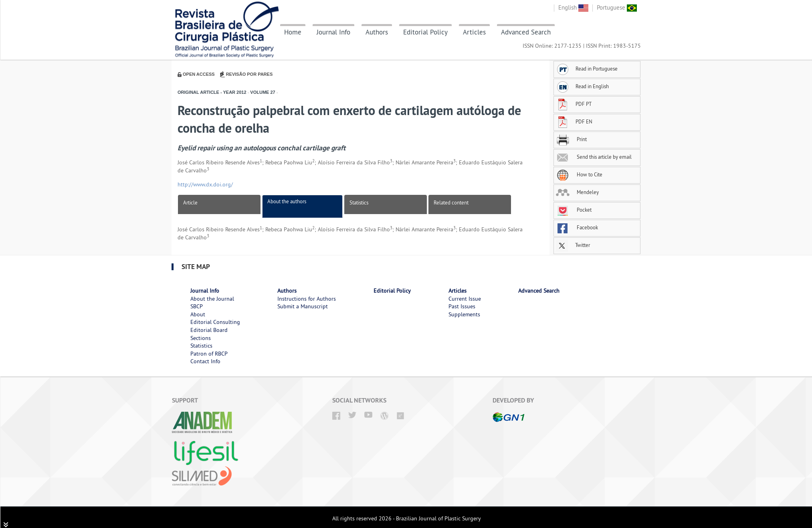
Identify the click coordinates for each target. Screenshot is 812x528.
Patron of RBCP (209, 354)
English (573, 7)
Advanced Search (526, 32)
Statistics (359, 202)
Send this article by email (594, 157)
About (198, 314)
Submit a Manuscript (303, 306)
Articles (474, 32)
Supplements (464, 314)
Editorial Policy (425, 32)
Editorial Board (209, 330)
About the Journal (212, 299)
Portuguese (617, 7)
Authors (377, 32)
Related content (451, 202)
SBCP (197, 306)
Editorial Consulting (215, 322)
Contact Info (205, 361)
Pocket (574, 210)
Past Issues (462, 306)
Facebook (577, 227)
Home (293, 32)
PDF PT (574, 104)
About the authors (287, 201)
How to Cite (579, 174)
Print (571, 139)
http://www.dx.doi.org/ (205, 184)
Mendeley (577, 192)
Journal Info (333, 32)
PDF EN (574, 121)
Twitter (573, 245)
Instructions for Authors (307, 299)
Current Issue (465, 299)
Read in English (582, 86)
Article (190, 202)
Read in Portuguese (587, 69)
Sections (201, 338)
